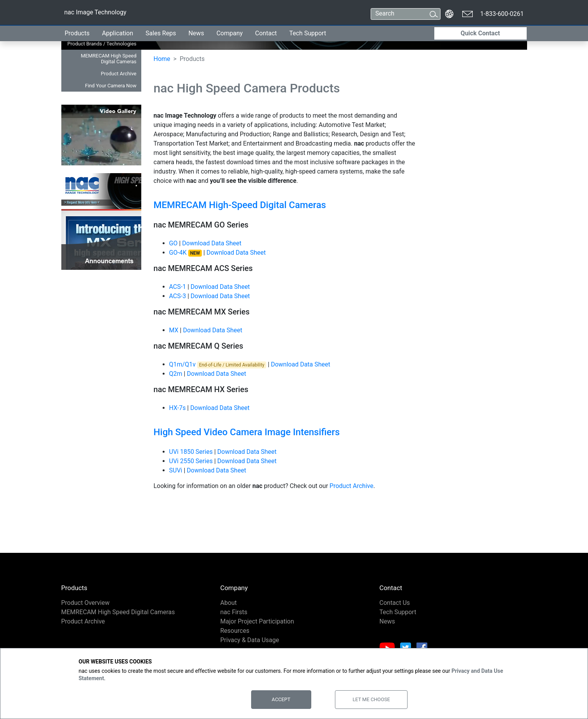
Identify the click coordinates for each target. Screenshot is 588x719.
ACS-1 (178, 287)
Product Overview (86, 603)
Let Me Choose (371, 699)
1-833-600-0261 (502, 14)
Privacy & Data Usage (250, 640)
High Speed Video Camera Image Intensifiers (247, 432)
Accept (281, 699)
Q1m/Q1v (182, 364)
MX (174, 330)
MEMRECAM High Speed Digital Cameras (108, 59)
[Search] (398, 14)
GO (173, 243)
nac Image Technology (95, 14)
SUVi (176, 470)
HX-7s (178, 408)
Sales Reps (161, 33)
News (196, 33)
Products (77, 33)
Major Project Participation (257, 621)
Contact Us (395, 603)
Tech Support (308, 33)
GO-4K (186, 253)
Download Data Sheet (212, 243)
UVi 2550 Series (191, 461)
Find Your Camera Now (111, 86)
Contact (266, 33)
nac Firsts (234, 612)
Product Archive (119, 74)
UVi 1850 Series (191, 452)
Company (230, 33)
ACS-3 (178, 296)
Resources (235, 631)
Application (118, 33)
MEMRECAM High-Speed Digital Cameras (240, 205)
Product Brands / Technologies (102, 44)
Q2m (176, 374)
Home (162, 59)
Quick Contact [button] (480, 33)
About (229, 603)
